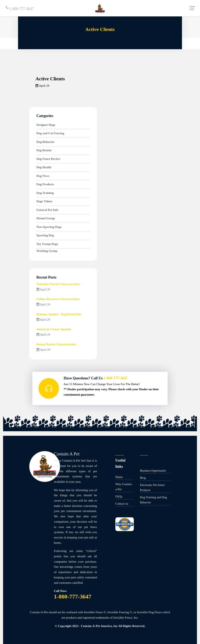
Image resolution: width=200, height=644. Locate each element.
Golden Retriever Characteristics (58, 299)
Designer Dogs (46, 125)
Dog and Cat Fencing (50, 133)
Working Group (47, 251)
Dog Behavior (45, 142)
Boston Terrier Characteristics (56, 344)
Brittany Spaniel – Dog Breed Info (59, 314)
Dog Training (45, 193)
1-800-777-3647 (20, 8)
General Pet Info (47, 210)
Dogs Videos (44, 201)
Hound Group (46, 218)
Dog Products (45, 184)
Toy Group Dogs (47, 244)
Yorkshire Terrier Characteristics (58, 284)
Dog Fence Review (48, 159)
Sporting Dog (45, 235)
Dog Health (44, 167)
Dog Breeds (44, 150)
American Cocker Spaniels (54, 329)
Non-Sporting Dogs (49, 227)
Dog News (43, 176)
